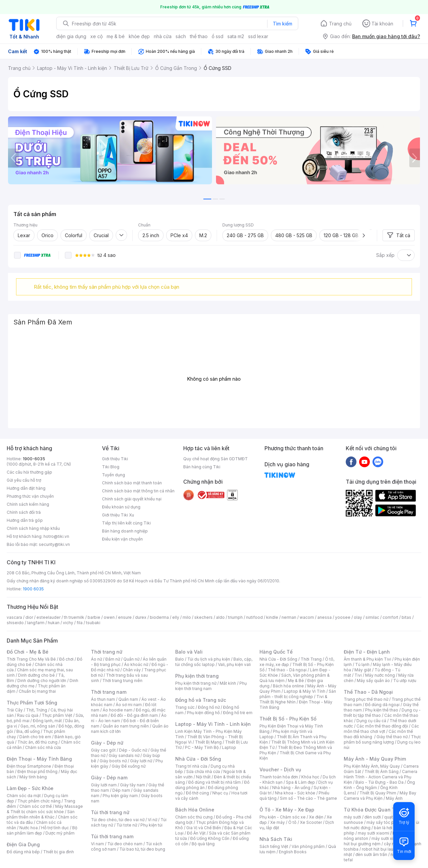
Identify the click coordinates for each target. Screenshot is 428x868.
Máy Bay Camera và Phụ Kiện (380, 796)
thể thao (199, 36)
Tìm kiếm (283, 24)
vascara (14, 617)
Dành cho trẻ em (35, 737)
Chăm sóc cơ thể (36, 806)
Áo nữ (96, 659)
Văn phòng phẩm (308, 846)
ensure (125, 617)
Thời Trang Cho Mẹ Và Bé (31, 659)
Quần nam (128, 699)
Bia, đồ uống (28, 731)
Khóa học (310, 777)
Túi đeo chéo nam (125, 844)
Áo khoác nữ (136, 664)
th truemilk (74, 617)
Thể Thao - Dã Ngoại (368, 692)
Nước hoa (29, 828)
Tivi (358, 675)
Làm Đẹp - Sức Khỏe (30, 788)
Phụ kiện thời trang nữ (196, 683)
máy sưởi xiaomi (387, 838)
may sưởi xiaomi (373, 833)
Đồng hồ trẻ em (238, 713)
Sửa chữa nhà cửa (203, 771)
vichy (68, 623)
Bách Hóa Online (195, 810)
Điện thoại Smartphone (29, 766)
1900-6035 (34, 459)
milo (187, 617)
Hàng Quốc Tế (276, 652)
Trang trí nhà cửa (191, 766)
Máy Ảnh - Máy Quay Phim (375, 759)
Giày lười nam (104, 785)
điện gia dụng (71, 36)
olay (358, 617)
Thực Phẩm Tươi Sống (32, 703)
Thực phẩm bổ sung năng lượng (382, 739)
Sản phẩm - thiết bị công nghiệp (298, 694)
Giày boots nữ (113, 761)
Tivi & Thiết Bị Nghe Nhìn (293, 699)
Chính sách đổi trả (24, 512)
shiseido (15, 623)
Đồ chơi (66, 659)
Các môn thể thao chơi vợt (381, 729)
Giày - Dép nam (109, 778)
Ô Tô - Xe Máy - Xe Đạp (287, 810)
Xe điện (316, 817)
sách (181, 36)
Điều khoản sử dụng (121, 507)
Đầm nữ (113, 659)
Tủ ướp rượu (405, 681)
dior (29, 617)
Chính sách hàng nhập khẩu (33, 528)
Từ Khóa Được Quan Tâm (373, 810)
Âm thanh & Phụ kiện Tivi (367, 659)
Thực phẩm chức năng (39, 801)
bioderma (159, 617)
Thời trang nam (109, 692)
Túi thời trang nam (112, 836)
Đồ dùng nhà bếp (23, 852)
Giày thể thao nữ (392, 737)
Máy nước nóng (380, 675)
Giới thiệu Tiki (115, 459)
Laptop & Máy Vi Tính (305, 691)
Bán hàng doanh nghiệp (125, 531)
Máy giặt (363, 670)
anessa (325, 617)
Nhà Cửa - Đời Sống (198, 759)
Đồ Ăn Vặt (196, 833)
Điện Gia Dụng (23, 844)
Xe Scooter (311, 822)
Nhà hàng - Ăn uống (291, 788)
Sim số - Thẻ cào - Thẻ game (308, 798)
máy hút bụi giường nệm (379, 841)
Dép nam (121, 790)
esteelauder (48, 617)
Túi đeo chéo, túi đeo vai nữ (118, 820)
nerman (289, 617)
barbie (94, 617)
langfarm (36, 623)
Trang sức (185, 707)
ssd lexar (258, 36)
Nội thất (203, 777)
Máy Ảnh (394, 798)
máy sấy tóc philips (385, 822)
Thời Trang (311, 659)
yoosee (343, 617)
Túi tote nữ (127, 825)
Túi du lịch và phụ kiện (209, 659)
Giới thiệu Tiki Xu (118, 515)
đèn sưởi (373, 817)
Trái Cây (15, 710)
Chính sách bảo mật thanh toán (132, 483)
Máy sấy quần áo (373, 681)
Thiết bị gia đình (59, 852)
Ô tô (292, 822)
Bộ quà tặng (203, 844)
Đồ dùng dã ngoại (382, 705)
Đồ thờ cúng (197, 793)
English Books (293, 852)
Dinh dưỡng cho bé (36, 675)
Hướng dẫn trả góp (25, 520)
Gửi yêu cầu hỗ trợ (24, 480)
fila (80, 623)
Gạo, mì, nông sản (38, 726)
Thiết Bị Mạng (208, 742)
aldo (220, 617)
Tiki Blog (111, 467)
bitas (406, 617)
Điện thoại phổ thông (37, 771)
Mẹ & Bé (296, 681)
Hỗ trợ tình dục (55, 828)
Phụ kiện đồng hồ (203, 713)
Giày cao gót (103, 750)
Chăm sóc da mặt (24, 796)
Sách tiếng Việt (274, 846)
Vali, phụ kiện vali (234, 664)
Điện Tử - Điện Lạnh (367, 652)
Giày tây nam (133, 785)
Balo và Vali (189, 652)
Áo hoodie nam (118, 710)
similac (372, 617)
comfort (390, 617)
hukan (54, 623)
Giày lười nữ (141, 761)
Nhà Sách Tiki (276, 839)
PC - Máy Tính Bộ (202, 747)
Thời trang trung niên (122, 681)
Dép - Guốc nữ (133, 750)
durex (141, 617)
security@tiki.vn (54, 544)
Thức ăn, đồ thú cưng (37, 742)
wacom (307, 617)
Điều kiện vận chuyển (122, 539)
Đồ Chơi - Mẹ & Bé (28, 652)
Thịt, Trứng (37, 710)
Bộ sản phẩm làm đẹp (42, 830)
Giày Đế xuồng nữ (129, 766)
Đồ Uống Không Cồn (210, 838)
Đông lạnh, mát (47, 721)
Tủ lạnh (362, 664)
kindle (272, 617)
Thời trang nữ (107, 652)
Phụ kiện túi (151, 825)
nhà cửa (163, 36)
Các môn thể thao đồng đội (382, 726)
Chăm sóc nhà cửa (43, 747)
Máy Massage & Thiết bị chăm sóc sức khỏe (45, 809)
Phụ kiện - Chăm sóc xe (283, 817)
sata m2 (236, 36)
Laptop (229, 747)
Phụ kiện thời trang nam (211, 686)
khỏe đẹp (139, 36)
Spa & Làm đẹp (300, 782)
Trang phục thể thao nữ (366, 699)
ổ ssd (218, 36)
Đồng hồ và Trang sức (201, 700)
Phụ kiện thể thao (382, 710)
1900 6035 (33, 589)
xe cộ (96, 36)
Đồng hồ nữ (209, 707)
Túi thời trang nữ (110, 812)
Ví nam (97, 844)
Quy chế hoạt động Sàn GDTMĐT (216, 459)
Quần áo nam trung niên (126, 726)
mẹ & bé (116, 36)
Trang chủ (340, 24)
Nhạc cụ (220, 793)
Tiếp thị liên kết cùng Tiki (126, 523)
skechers (203, 617)
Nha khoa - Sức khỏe (295, 793)
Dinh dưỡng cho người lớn (42, 681)
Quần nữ (131, 659)
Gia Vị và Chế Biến (204, 828)
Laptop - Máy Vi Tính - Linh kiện (213, 724)
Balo (180, 659)
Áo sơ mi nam (129, 705)
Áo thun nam (103, 699)
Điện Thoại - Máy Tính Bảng (39, 759)
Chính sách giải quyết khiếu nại (132, 499)
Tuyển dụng (114, 475)
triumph (235, 617)
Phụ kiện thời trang (197, 676)
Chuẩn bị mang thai (37, 691)
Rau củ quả (28, 715)
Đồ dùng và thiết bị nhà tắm (215, 782)
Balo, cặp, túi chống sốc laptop (214, 662)
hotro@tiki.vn (56, 536)
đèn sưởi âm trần (371, 854)
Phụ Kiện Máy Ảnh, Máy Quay (372, 766)
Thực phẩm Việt (57, 715)
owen (109, 617)
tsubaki (93, 623)
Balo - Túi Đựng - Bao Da (380, 782)
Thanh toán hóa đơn (279, 777)
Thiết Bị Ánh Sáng (382, 771)
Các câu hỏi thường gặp (29, 472)
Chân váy (132, 670)
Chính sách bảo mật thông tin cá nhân (138, 491)
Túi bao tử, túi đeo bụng (142, 849)
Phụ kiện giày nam (120, 796)
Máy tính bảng (33, 777)
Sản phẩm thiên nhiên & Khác (41, 814)
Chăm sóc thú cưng (194, 817)
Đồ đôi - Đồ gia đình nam (134, 715)
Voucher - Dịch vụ (280, 769)
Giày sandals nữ (124, 755)
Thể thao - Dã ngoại (287, 670)
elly (176, 617)
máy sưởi (352, 817)
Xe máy (278, 822)
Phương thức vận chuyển (30, 496)
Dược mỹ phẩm (60, 833)
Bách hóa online (288, 686)
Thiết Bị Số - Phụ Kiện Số (288, 719)
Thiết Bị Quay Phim (378, 793)
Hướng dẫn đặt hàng (26, 488)
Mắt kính (228, 683)
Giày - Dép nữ (107, 743)
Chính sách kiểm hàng (28, 504)
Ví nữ (152, 820)
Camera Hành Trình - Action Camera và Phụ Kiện (381, 777)
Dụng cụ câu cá (371, 721)
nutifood (254, 617)
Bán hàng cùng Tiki (202, 467)
